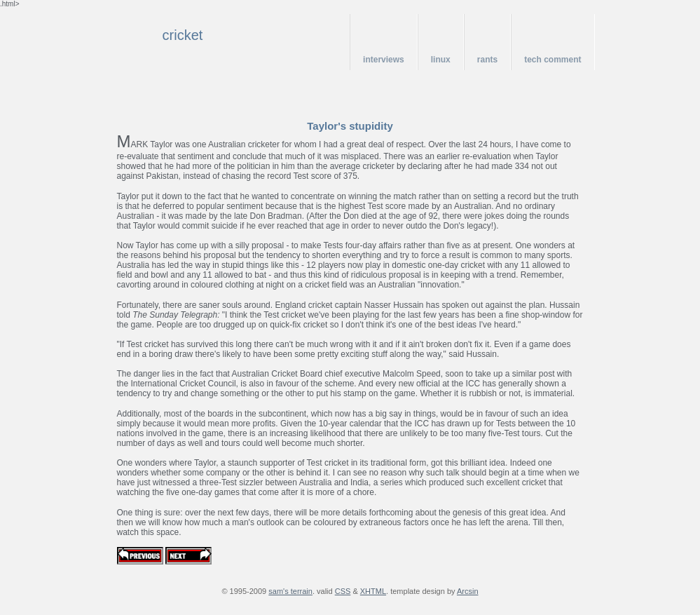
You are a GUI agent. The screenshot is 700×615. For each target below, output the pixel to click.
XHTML (373, 591)
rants (487, 60)
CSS (343, 591)
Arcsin (468, 591)
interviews (384, 60)
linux (441, 60)
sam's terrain (290, 591)
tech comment (553, 60)
